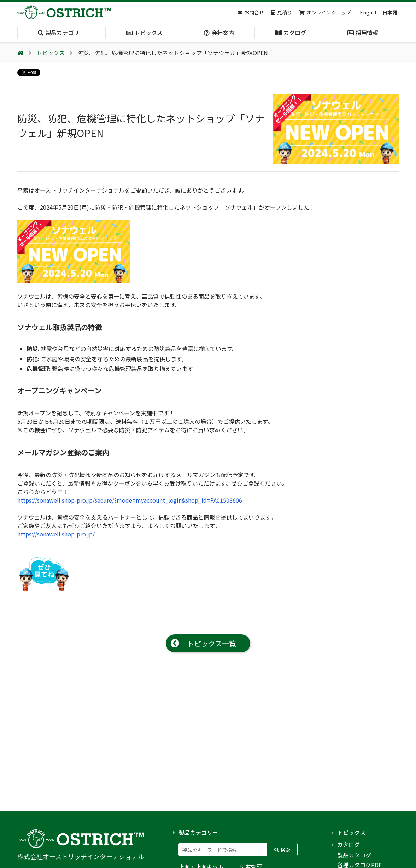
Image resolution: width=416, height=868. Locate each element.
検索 (282, 850)
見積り (282, 12)
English (369, 12)
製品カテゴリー (198, 832)
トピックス (351, 832)
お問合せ (251, 12)
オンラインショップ (325, 12)
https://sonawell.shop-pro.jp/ (56, 534)
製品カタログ (354, 855)
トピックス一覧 (212, 643)
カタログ (348, 844)
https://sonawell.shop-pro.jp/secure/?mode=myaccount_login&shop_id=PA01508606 (130, 500)
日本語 (390, 12)
